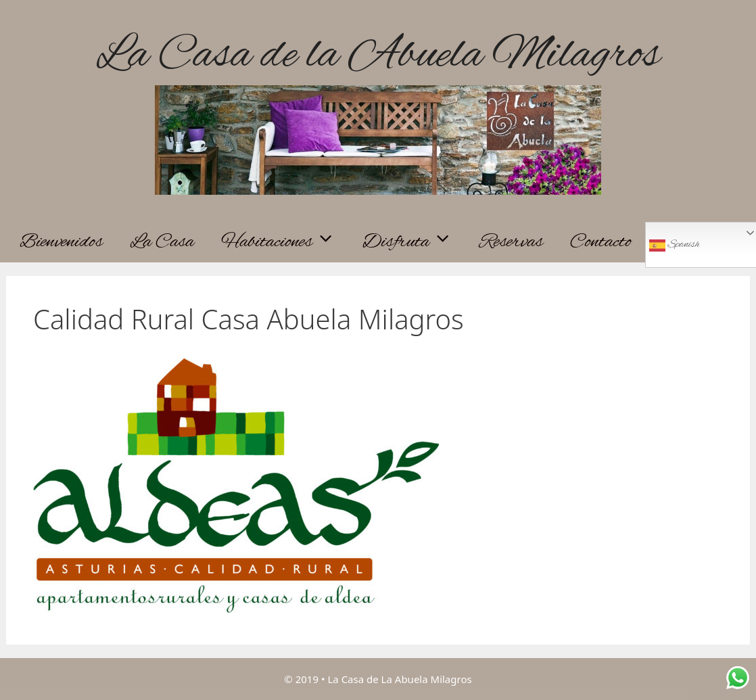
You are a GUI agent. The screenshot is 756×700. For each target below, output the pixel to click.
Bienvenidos (61, 242)
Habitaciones (285, 242)
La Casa (162, 242)
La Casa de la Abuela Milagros (378, 56)
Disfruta (414, 242)
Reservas (511, 242)
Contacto (601, 242)
